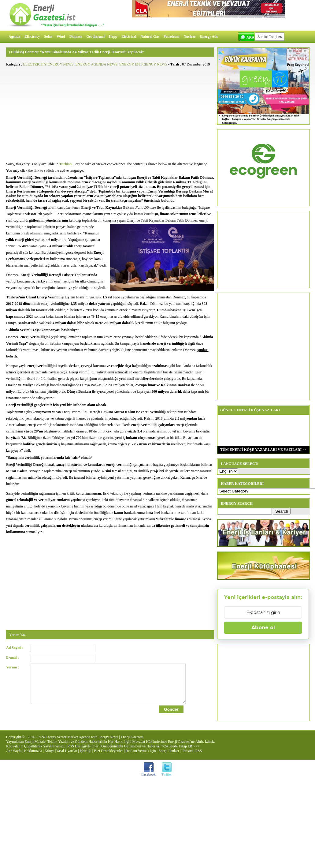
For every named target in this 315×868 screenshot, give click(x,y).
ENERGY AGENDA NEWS (96, 64)
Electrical (129, 37)
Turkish (65, 164)
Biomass (76, 37)
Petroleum (172, 37)
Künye (50, 756)
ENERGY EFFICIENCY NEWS (143, 64)
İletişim (187, 756)
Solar (48, 37)
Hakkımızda (33, 756)
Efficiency (32, 37)
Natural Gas (150, 37)
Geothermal (95, 37)
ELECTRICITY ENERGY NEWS (48, 64)
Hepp (113, 37)
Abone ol (263, 628)
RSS (198, 756)
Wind (61, 37)
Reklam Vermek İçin (141, 756)
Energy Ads (209, 37)
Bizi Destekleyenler (108, 756)
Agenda (14, 37)
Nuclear (190, 37)
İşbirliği (86, 756)
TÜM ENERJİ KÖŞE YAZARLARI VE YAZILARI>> (262, 450)
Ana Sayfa (14, 756)
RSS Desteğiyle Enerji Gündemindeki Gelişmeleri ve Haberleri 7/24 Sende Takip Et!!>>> (133, 752)
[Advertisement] (110, 112)
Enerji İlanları (169, 756)
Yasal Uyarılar (67, 756)
